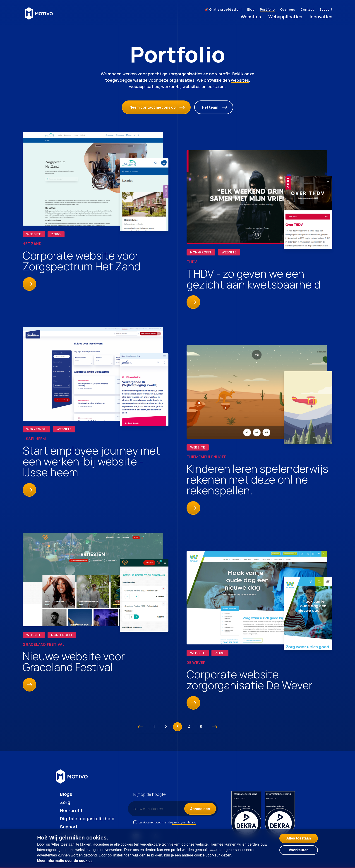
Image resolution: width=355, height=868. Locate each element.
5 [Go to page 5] (201, 727)
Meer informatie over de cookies (65, 861)
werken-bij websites (181, 86)
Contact (307, 9)
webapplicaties (144, 86)
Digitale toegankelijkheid (87, 819)
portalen (216, 86)
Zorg (65, 802)
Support (326, 9)
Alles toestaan (299, 838)
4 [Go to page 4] (189, 727)
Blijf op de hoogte (150, 794)
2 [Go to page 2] (166, 727)
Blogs (66, 794)
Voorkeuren (299, 850)
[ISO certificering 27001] (246, 815)
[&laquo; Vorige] (140, 727)
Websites (251, 17)
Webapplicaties (285, 17)
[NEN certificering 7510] (280, 815)
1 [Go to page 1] (154, 727)
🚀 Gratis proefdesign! (223, 9)
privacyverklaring (184, 822)
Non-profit (71, 810)
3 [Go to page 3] (178, 727)
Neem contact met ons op (157, 107)
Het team (215, 107)
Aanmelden (200, 809)
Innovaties (321, 17)
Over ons (288, 9)
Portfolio (267, 9)
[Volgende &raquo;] (215, 727)
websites (240, 80)
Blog (251, 9)
